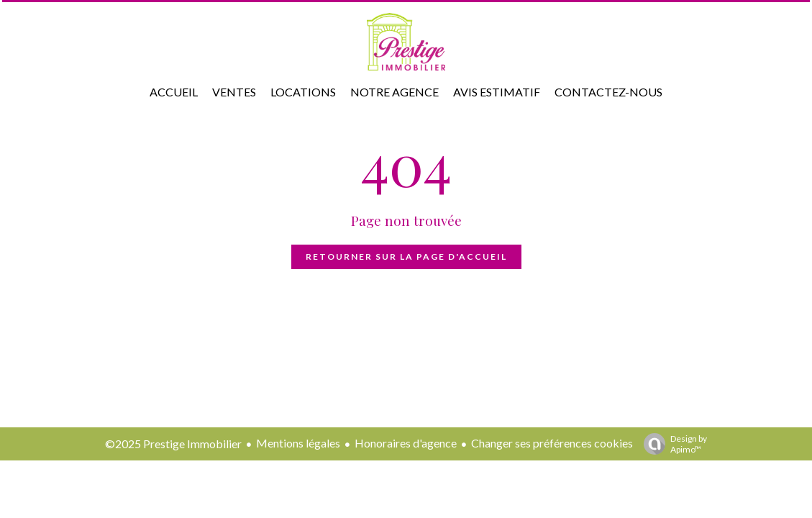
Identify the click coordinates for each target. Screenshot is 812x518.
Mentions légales (298, 443)
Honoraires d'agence (406, 443)
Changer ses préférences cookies (552, 443)
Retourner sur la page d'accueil (406, 256)
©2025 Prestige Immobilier (173, 444)
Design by (672, 444)
